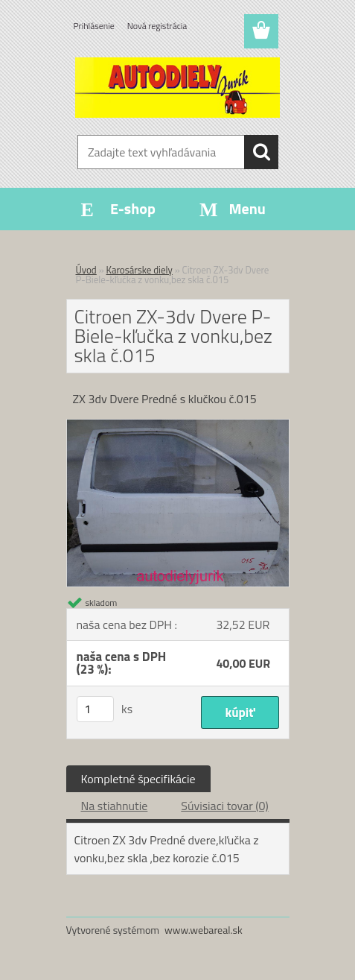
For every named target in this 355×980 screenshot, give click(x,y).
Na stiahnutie (115, 806)
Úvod (86, 270)
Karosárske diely (140, 270)
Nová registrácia (157, 26)
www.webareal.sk (204, 930)
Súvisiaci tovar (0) (224, 806)
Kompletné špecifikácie (138, 779)
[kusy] (95, 709)
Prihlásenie (94, 26)
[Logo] (177, 87)
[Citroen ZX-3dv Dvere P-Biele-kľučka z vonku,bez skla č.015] (178, 426)
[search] (261, 152)
